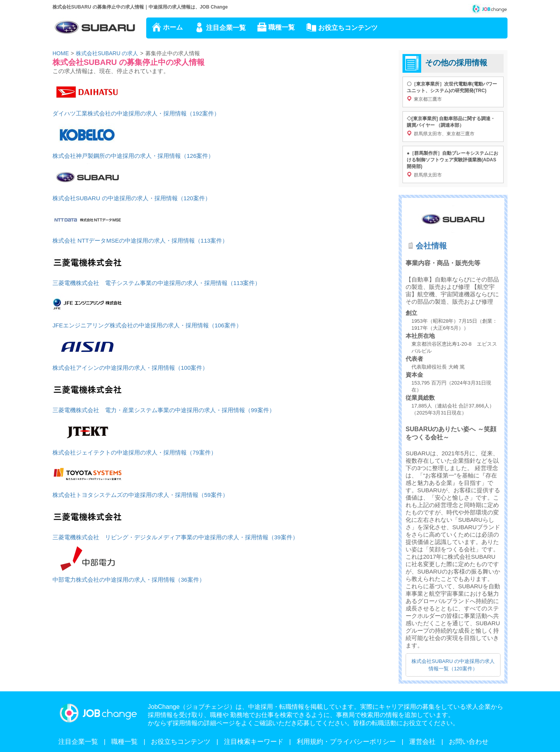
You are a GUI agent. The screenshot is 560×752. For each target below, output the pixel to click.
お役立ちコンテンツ (348, 28)
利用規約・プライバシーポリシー (346, 742)
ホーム (173, 27)
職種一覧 (282, 27)
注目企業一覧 (226, 28)
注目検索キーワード (254, 742)
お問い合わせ (469, 742)
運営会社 (422, 742)
